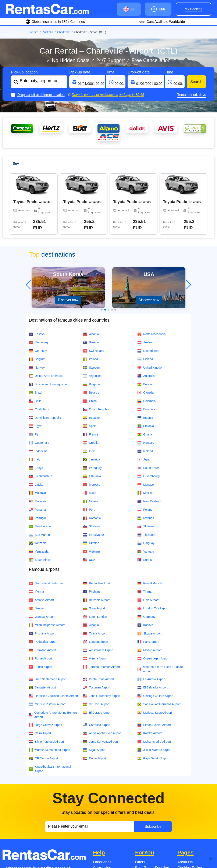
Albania (91, 273)
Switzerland (94, 290)
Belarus (91, 331)
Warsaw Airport (42, 556)
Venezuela (39, 490)
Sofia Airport (94, 547)
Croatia (91, 382)
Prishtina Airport (42, 572)
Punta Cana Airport (98, 618)
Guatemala (39, 382)
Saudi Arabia (40, 465)
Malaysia (38, 440)
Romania (92, 457)
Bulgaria (91, 323)
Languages (102, 801)
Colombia (147, 340)
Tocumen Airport (97, 626)
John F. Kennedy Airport (102, 635)
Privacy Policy (189, 818)
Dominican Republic (45, 357)
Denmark (146, 348)
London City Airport (153, 547)
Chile (35, 340)
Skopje (36, 547)
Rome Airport (40, 597)
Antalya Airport (41, 539)
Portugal (37, 457)
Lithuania (92, 415)
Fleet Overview (190, 812)
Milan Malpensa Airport (47, 564)
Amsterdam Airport (98, 589)
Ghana (145, 373)
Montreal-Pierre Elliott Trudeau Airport (160, 608)
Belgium (37, 298)
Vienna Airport (95, 597)
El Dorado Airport (97, 652)
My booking (193, 9)
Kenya (36, 407)
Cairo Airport (40, 672)
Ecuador (92, 357)
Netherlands (148, 290)
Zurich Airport (40, 606)
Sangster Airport (42, 626)
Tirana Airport (95, 572)
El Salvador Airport (152, 626)
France (91, 373)
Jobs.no (55, 849)
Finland (145, 298)
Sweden (91, 306)
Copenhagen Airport (153, 597)
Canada (145, 331)
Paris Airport (148, 581)
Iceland (145, 390)
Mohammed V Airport (154, 681)
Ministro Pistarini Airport (47, 643)
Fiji (34, 373)
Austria (145, 281)
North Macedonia (152, 273)
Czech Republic (96, 348)
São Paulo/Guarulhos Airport (159, 643)
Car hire (33, 32)
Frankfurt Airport (42, 589)
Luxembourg (148, 415)
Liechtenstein (40, 415)
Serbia (145, 499)
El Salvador (94, 474)
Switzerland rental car (46, 522)
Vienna (36, 530)
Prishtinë (92, 530)
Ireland (90, 298)
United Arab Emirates (46, 315)
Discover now (68, 239)
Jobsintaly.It (94, 849)
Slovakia (146, 465)
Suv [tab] (16, 164)
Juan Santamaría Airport (48, 618)
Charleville (64, 32)
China (90, 340)
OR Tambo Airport (43, 697)
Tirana (144, 530)
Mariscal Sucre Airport (155, 652)
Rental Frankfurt (97, 522)
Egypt (35, 365)
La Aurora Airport (151, 618)
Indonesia (38, 390)
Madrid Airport (149, 589)
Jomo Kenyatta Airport (100, 681)
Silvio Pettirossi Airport (46, 681)
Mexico (145, 432)
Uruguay (146, 482)
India (89, 390)
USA (89, 499)
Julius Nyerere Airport (154, 689)
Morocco (92, 424)
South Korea (148, 407)
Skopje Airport (149, 572)
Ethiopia (146, 365)
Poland (145, 449)
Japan (144, 398)
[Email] (90, 765)
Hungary (146, 382)
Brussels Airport (96, 539)
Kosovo (37, 273)
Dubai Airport (95, 697)
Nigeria (91, 440)
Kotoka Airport (150, 672)
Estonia (145, 357)
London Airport (96, 581)
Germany (38, 290)
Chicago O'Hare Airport (155, 635)
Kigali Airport (94, 689)
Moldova (37, 432)
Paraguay (92, 407)
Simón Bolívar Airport (154, 664)
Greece (91, 281)
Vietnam (91, 490)
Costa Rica (39, 348)
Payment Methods (108, 812)
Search (196, 82)
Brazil (35, 331)
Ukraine (91, 482)
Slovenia (92, 465)
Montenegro (40, 281)
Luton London (95, 556)
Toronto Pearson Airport (101, 606)
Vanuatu (146, 490)
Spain (90, 365)
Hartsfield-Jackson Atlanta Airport (53, 635)
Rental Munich (150, 522)
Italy (34, 398)
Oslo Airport (148, 539)
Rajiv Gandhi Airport (153, 697)
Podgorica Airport (43, 581)
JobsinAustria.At (133, 849)
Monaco (145, 424)
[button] (102, 249)
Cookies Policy (190, 807)
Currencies (102, 807)
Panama (37, 449)
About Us (185, 801)
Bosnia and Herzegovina (48, 323)
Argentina (92, 315)
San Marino (39, 474)
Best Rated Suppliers (153, 807)
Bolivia (145, 323)
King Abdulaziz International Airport (50, 708)
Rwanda (146, 457)
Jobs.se (19, 849)
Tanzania (38, 482)
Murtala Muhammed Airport (49, 689)
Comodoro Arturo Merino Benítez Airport (53, 654)
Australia (48, 32)
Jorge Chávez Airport (45, 664)
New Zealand (149, 440)
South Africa (40, 499)
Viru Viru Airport (96, 643)
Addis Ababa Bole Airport (102, 672)
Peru (89, 449)
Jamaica (92, 398)
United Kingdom (151, 306)
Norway (37, 306)
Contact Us (102, 818)
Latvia (36, 424)
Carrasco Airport (97, 664)
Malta (90, 432)
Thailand (146, 474)
